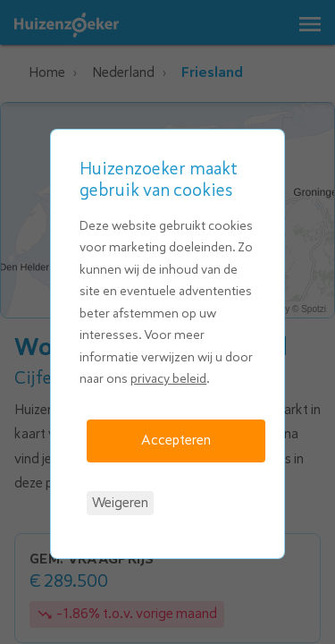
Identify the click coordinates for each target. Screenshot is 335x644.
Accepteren (176, 440)
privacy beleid (168, 379)
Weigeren (120, 503)
